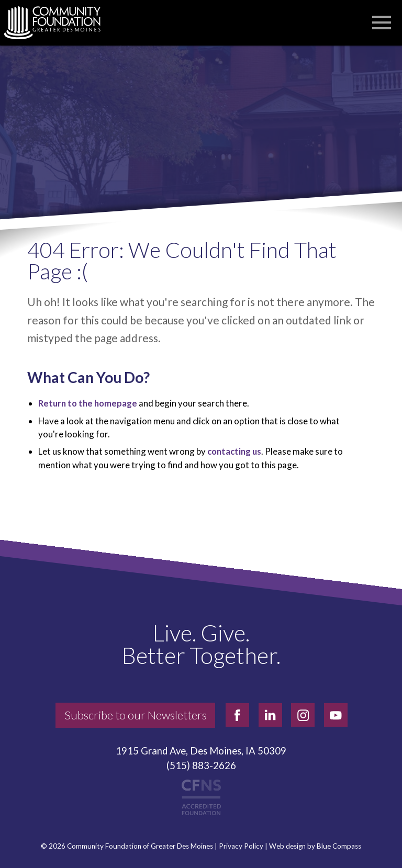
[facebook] (237, 715)
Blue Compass (339, 846)
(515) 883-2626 (201, 765)
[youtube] (336, 715)
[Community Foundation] (58, 23)
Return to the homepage (88, 403)
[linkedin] (270, 715)
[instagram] (303, 715)
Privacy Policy (241, 846)
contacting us (234, 451)
